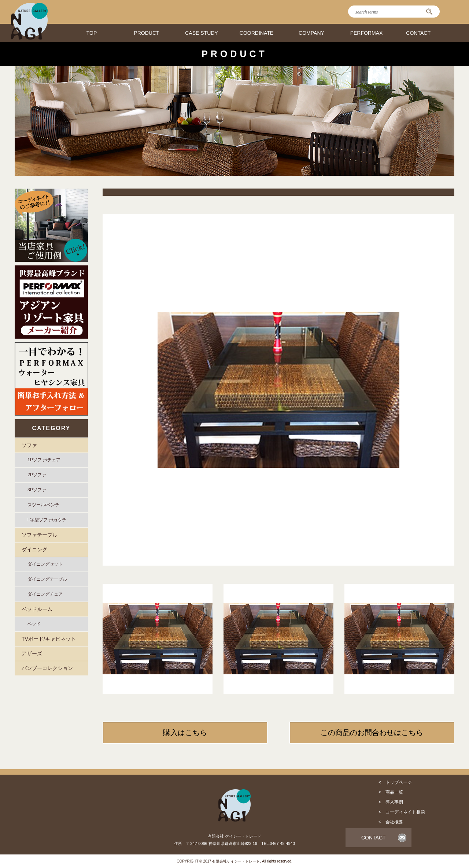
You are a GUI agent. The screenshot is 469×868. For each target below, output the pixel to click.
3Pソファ (37, 490)
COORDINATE (256, 33)
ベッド (34, 624)
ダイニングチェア (45, 594)
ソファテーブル (40, 535)
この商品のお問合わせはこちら (372, 733)
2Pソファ (37, 475)
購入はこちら (185, 733)
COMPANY (311, 33)
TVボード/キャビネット (49, 639)
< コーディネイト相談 (402, 812)
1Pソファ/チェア (44, 460)
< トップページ (395, 782)
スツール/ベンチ (43, 505)
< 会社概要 (391, 822)
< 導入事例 (391, 802)
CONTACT (418, 33)
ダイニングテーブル (47, 579)
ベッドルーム (37, 609)
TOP (92, 33)
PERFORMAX (367, 33)
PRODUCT (146, 33)
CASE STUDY (201, 33)
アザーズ (32, 653)
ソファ (29, 445)
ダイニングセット (45, 564)
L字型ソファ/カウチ (47, 520)
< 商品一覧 (391, 792)
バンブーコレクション (47, 668)
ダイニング (34, 550)
